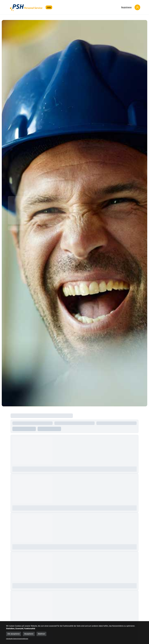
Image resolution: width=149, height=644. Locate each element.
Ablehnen (41, 634)
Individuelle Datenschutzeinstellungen (17, 639)
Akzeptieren (29, 634)
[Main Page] (26, 7)
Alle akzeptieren (14, 634)
